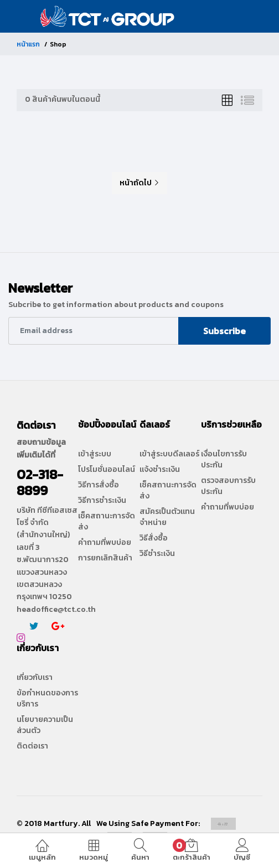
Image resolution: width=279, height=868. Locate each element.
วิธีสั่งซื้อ (154, 538)
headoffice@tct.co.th (56, 609)
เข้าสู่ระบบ (95, 454)
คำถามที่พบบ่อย (105, 543)
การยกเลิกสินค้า (105, 558)
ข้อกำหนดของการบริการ (47, 699)
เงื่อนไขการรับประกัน (224, 460)
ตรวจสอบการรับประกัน (228, 486)
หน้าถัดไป (139, 183)
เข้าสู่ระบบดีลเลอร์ (169, 454)
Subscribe (224, 331)
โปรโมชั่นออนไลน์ (107, 470)
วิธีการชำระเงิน (102, 501)
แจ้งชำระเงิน (160, 470)
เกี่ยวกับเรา (35, 678)
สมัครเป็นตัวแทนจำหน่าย (167, 517)
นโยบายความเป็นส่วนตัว (45, 725)
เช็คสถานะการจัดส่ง (107, 522)
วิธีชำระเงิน (157, 554)
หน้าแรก (28, 44)
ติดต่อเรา (32, 746)
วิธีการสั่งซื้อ (99, 485)
